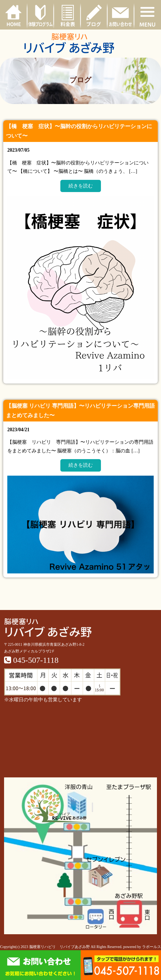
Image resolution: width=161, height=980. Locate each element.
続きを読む (81, 186)
